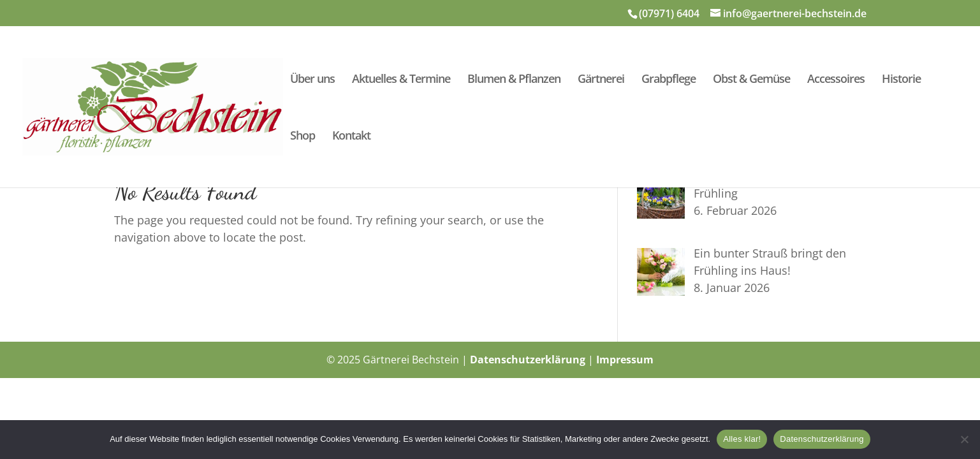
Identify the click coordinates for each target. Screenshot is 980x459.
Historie (901, 80)
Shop (303, 137)
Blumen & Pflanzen (514, 80)
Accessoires (836, 80)
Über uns (312, 80)
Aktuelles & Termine (401, 80)
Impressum (625, 360)
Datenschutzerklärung (528, 360)
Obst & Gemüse (751, 80)
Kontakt (351, 137)
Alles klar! (742, 439)
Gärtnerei (601, 80)
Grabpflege (669, 80)
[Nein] (964, 439)
